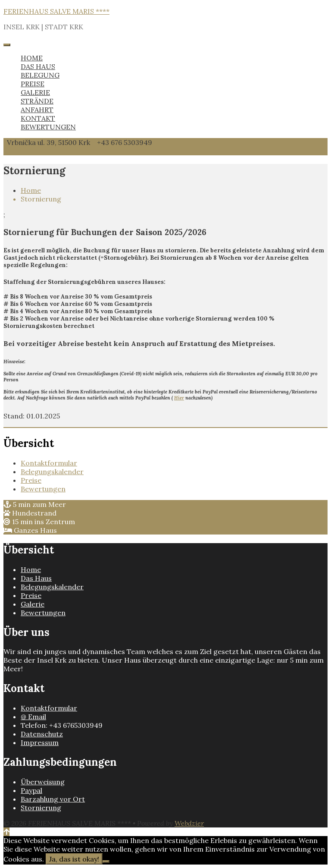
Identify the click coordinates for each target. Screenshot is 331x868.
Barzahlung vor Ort (53, 799)
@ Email (33, 717)
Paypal (31, 790)
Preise (31, 480)
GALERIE (35, 92)
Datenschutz (42, 734)
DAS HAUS (38, 66)
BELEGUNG (40, 75)
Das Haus (36, 578)
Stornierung (41, 808)
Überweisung (43, 782)
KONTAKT (38, 118)
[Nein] (106, 862)
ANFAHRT (37, 110)
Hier (179, 398)
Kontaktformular (49, 463)
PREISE (33, 84)
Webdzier (189, 823)
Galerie (33, 604)
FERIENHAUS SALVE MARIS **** (56, 11)
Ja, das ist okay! (74, 859)
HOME (32, 58)
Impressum (40, 742)
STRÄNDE (37, 101)
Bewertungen (43, 489)
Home (31, 190)
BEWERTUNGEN (48, 127)
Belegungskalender (52, 472)
